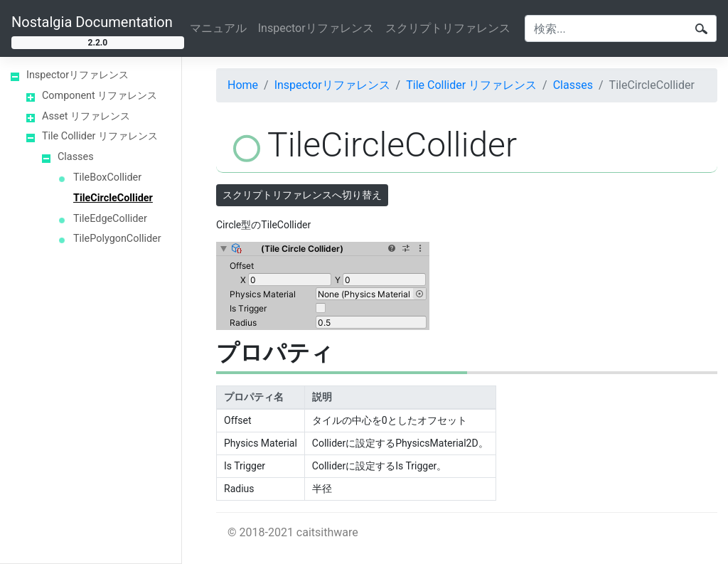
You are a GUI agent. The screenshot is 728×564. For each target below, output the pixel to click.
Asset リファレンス (86, 116)
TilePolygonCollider (117, 239)
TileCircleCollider (113, 198)
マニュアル (218, 28)
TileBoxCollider (107, 177)
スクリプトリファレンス (448, 28)
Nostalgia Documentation (92, 22)
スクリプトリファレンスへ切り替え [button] (302, 195)
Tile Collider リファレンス (100, 136)
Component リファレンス (100, 96)
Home (243, 85)
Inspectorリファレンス (316, 28)
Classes (76, 157)
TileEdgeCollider (110, 219)
